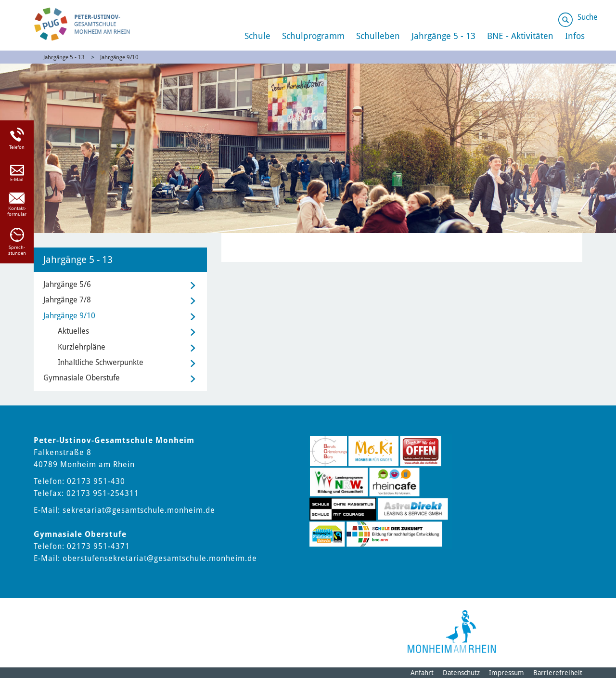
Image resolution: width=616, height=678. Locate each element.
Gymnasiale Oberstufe (82, 378)
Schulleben (378, 36)
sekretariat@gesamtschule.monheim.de (139, 510)
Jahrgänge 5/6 (67, 284)
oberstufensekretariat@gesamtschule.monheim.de (160, 558)
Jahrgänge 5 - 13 (443, 36)
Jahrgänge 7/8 (67, 300)
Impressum (507, 673)
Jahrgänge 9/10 (119, 57)
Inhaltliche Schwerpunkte (101, 362)
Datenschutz (461, 673)
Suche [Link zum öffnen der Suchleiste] (588, 17)
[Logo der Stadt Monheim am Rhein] (452, 632)
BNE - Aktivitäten (520, 36)
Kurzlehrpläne (82, 347)
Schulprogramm (313, 36)
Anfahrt (422, 673)
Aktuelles (73, 331)
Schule (257, 36)
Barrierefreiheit (558, 673)
